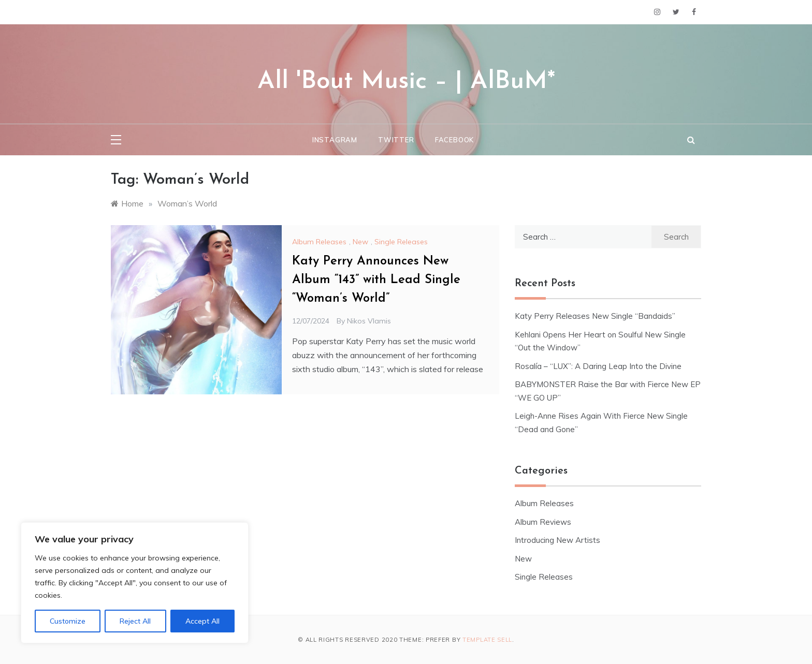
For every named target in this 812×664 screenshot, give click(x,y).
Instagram (335, 140)
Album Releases (319, 242)
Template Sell (487, 640)
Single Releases (401, 242)
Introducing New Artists (557, 540)
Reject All (135, 621)
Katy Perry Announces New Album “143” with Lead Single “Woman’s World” (376, 280)
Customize (68, 621)
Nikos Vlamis (369, 321)
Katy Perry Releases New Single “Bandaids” (595, 316)
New (360, 242)
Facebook (454, 140)
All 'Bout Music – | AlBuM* (406, 82)
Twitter (396, 140)
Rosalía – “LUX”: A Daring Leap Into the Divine (598, 366)
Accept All (202, 621)
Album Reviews (543, 522)
